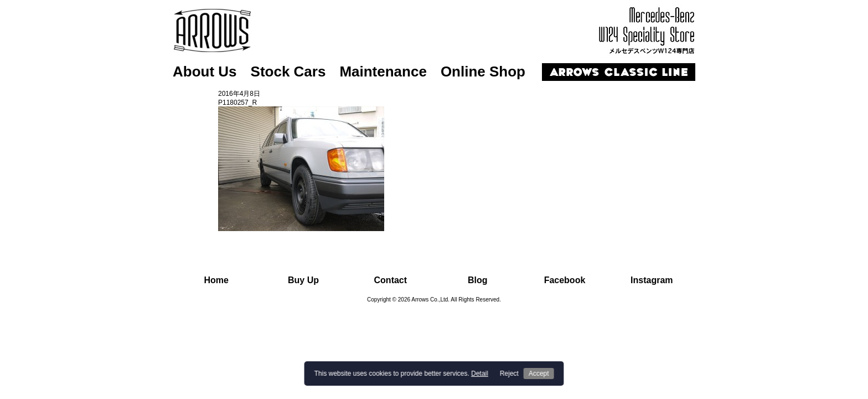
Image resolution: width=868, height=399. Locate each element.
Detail (480, 374)
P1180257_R (237, 103)
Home (216, 280)
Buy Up (303, 280)
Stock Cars (288, 71)
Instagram (652, 280)
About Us (205, 71)
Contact (391, 280)
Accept (539, 374)
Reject (509, 374)
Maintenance (383, 71)
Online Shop (483, 71)
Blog (478, 280)
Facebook (565, 280)
